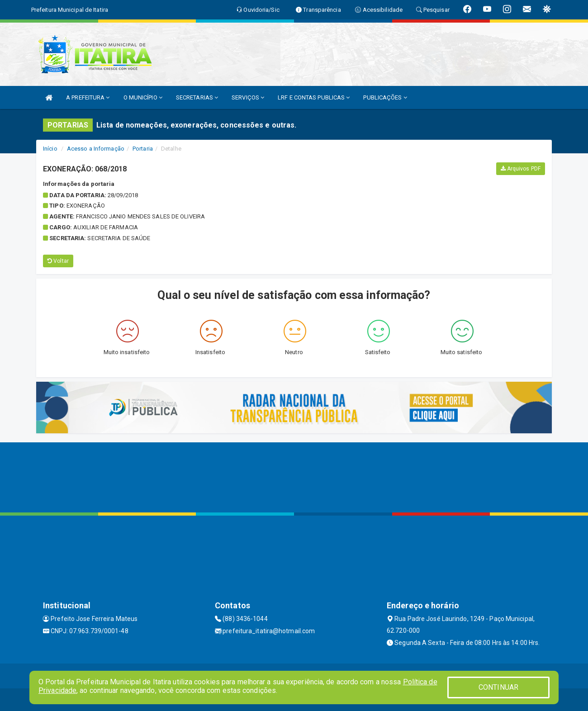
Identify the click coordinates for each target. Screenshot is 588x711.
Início (50, 149)
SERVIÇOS (248, 97)
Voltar (58, 261)
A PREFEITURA (88, 97)
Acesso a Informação (96, 149)
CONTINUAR (498, 687)
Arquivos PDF (521, 169)
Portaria (143, 149)
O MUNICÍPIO (143, 97)
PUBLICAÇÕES (385, 97)
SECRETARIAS (197, 97)
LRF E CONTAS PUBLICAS (314, 97)
